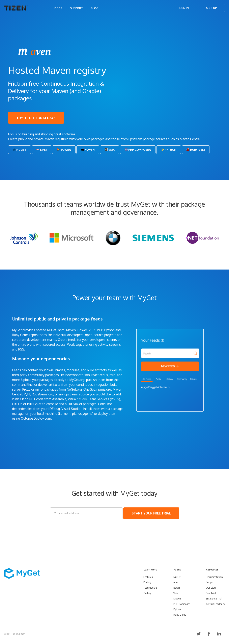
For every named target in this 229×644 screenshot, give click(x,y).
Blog (95, 8)
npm (176, 582)
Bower (64, 150)
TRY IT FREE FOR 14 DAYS (36, 118)
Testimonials (150, 588)
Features (148, 577)
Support (76, 8)
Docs (58, 8)
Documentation (214, 577)
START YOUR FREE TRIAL (151, 513)
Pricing (147, 582)
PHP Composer (138, 150)
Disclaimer (19, 634)
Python (169, 150)
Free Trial (211, 593)
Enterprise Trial (214, 599)
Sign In (184, 8)
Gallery (147, 593)
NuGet (20, 150)
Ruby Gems (180, 615)
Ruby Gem (196, 150)
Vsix (110, 150)
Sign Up (211, 8)
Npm (42, 150)
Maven (88, 150)
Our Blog (211, 588)
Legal (7, 634)
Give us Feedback (215, 604)
